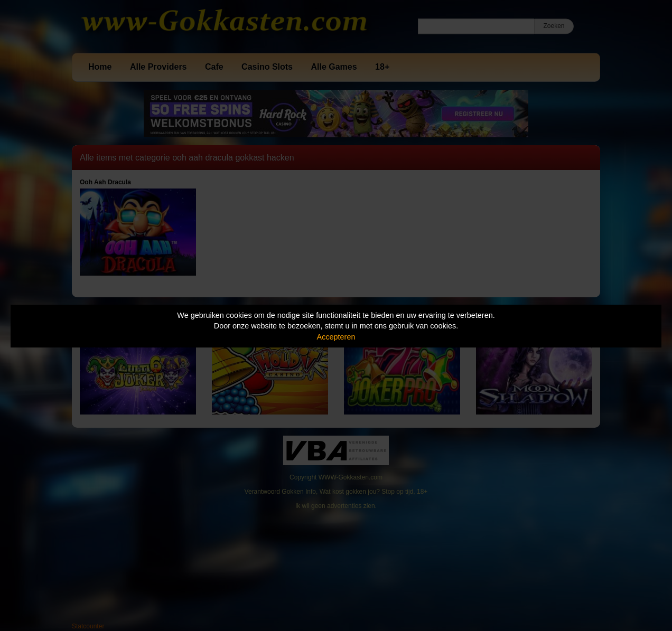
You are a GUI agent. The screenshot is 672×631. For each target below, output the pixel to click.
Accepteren (336, 337)
